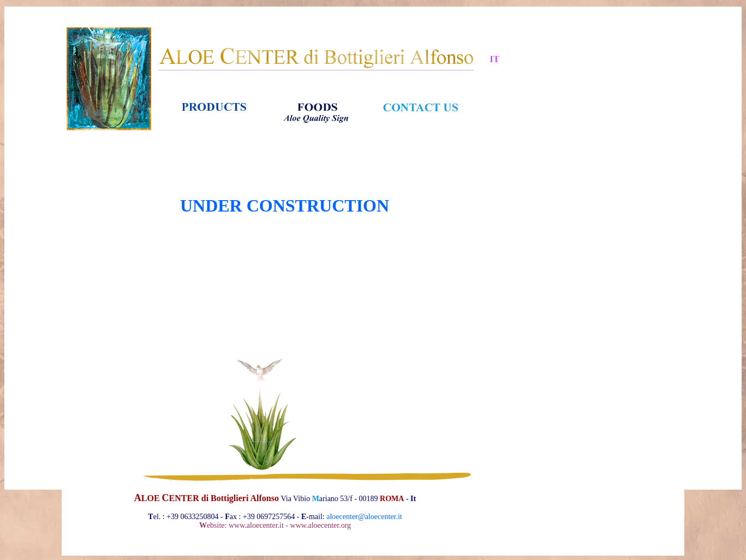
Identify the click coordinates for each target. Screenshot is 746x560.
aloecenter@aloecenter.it (364, 517)
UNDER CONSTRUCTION (285, 206)
